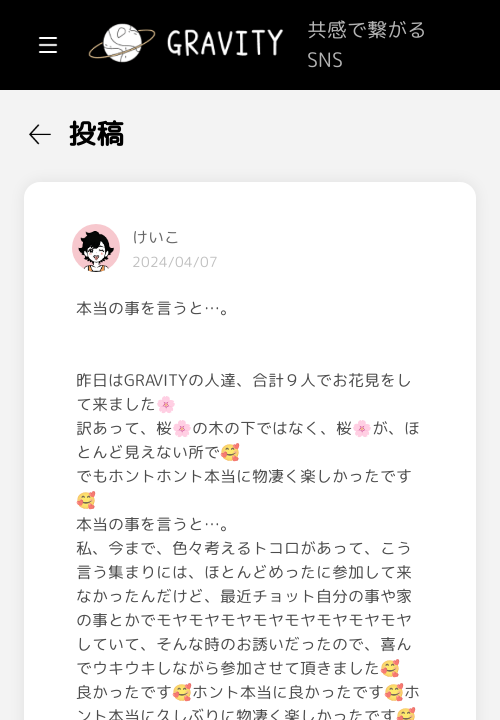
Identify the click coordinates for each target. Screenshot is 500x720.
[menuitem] (120, 128)
